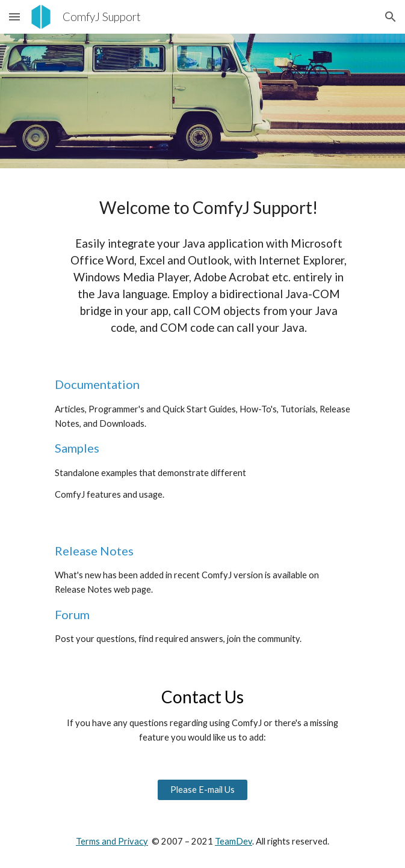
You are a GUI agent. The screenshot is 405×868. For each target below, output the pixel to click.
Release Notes (94, 551)
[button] (14, 17)
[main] (202, 262)
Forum (72, 614)
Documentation (97, 384)
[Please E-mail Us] (202, 790)
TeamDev (233, 841)
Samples (77, 448)
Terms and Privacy (112, 841)
